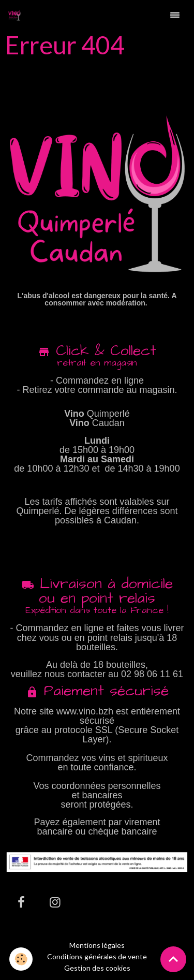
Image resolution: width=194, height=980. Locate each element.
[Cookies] (21, 959)
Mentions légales (97, 945)
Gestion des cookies (97, 968)
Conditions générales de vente (97, 956)
